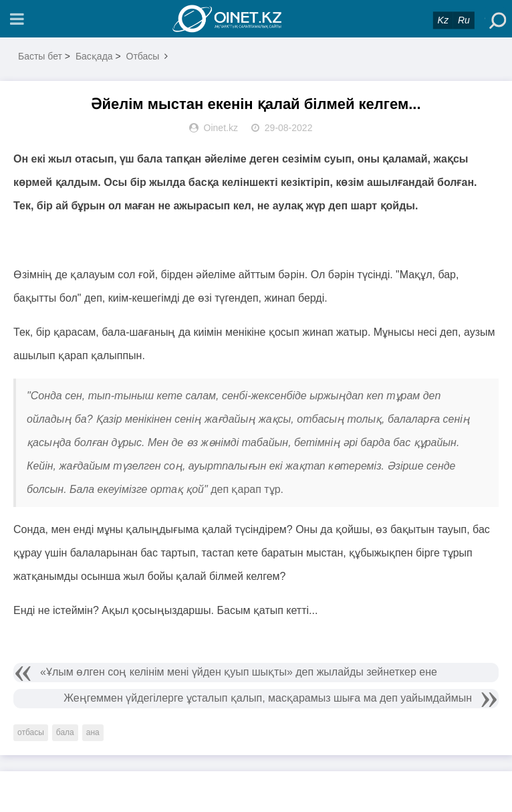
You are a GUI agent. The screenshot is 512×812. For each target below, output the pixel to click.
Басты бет (40, 56)
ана (93, 732)
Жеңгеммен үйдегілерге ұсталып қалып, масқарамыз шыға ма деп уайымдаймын (268, 698)
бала (65, 732)
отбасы (31, 732)
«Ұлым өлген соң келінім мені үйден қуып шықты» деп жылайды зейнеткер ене (239, 672)
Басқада (94, 56)
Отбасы (143, 56)
